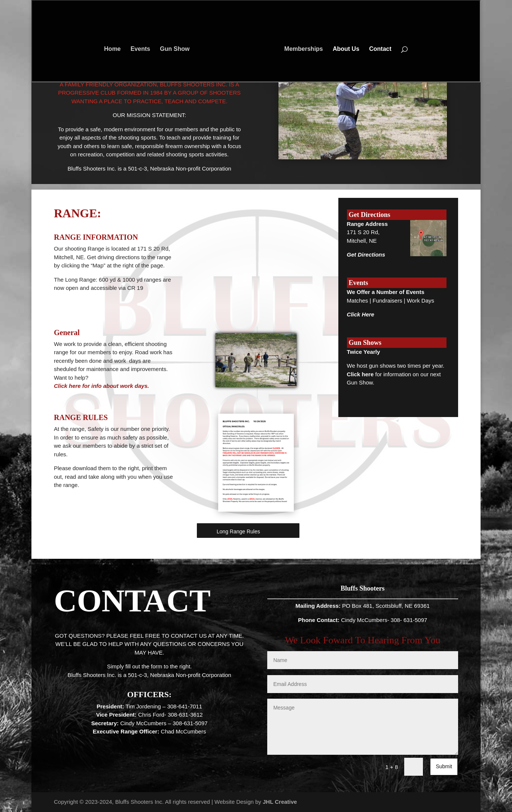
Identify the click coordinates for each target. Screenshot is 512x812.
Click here (360, 374)
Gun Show (177, 47)
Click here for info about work (94, 386)
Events (143, 47)
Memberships (301, 47)
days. (142, 386)
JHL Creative (280, 802)
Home (115, 47)
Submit (444, 766)
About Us (344, 47)
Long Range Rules (238, 531)
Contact (378, 47)
